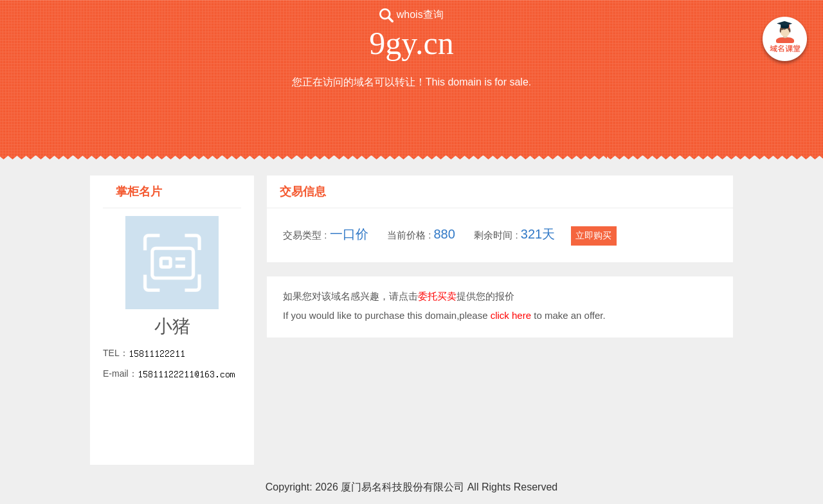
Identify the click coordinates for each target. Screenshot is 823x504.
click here (511, 315)
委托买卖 (437, 296)
